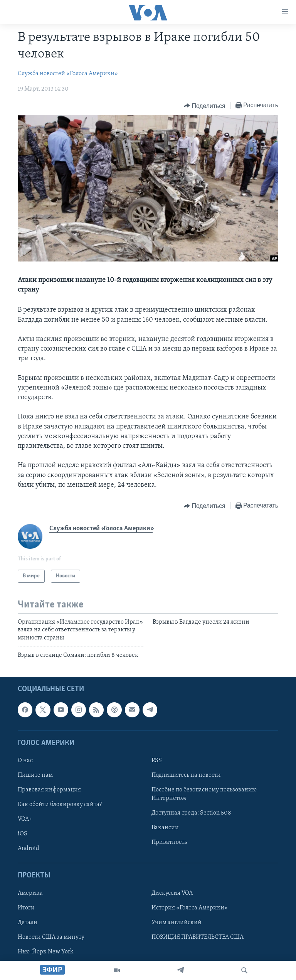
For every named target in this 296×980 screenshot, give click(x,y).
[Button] (204, 106)
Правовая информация (49, 790)
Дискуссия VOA (172, 893)
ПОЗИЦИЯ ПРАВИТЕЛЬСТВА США (198, 937)
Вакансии (165, 828)
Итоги (26, 908)
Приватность (169, 843)
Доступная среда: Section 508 (191, 813)
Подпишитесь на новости (186, 775)
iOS (23, 834)
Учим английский (177, 923)
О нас (25, 761)
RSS (157, 761)
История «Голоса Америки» (190, 908)
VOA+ (25, 820)
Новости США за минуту (51, 937)
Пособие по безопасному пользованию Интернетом (204, 794)
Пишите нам (35, 775)
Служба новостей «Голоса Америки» (68, 74)
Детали (28, 923)
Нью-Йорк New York (45, 952)
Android (29, 849)
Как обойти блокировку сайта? (60, 805)
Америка (30, 893)
